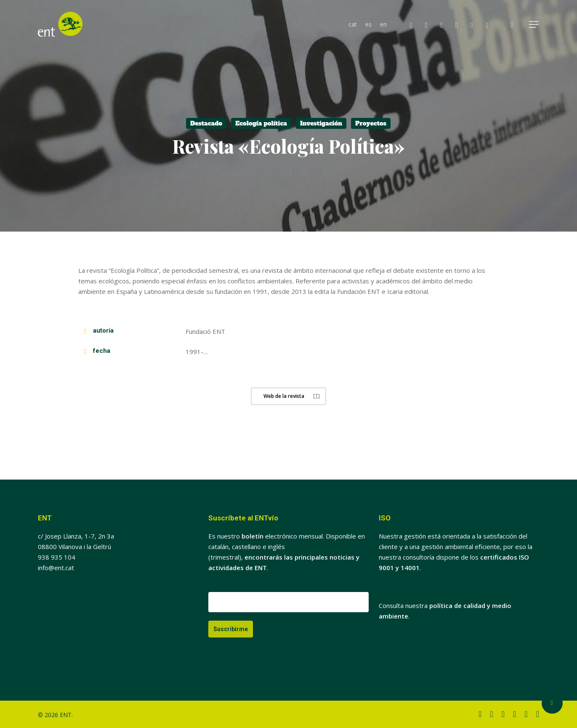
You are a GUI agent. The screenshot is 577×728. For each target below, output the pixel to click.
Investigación (321, 123)
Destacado (206, 123)
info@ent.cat (56, 568)
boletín (253, 536)
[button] (534, 25)
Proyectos (371, 123)
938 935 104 (57, 557)
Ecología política (261, 123)
